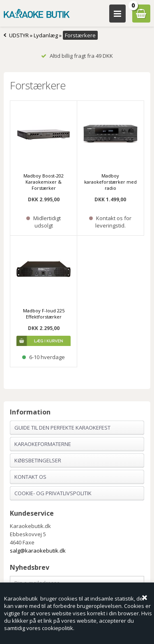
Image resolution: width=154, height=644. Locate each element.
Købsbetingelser (38, 460)
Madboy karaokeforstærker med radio (110, 182)
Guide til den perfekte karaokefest (62, 428)
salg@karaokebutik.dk (38, 551)
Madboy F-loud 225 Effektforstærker (44, 314)
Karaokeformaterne (43, 444)
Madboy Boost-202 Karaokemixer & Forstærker (44, 182)
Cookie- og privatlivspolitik (53, 493)
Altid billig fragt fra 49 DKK (77, 56)
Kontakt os (30, 477)
